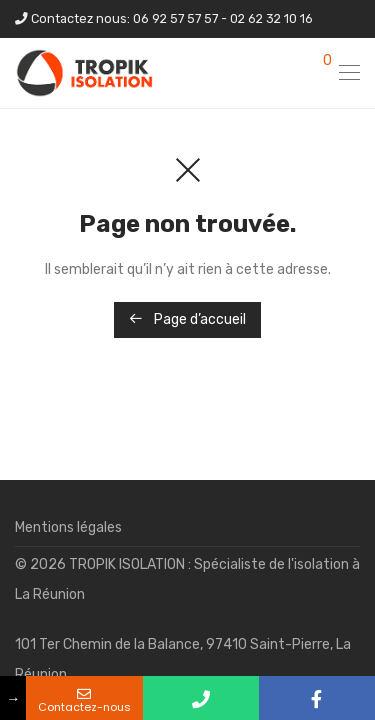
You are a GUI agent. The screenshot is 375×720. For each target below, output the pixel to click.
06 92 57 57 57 (175, 18)
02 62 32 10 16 (271, 18)
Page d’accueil (187, 319)
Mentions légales (68, 527)
